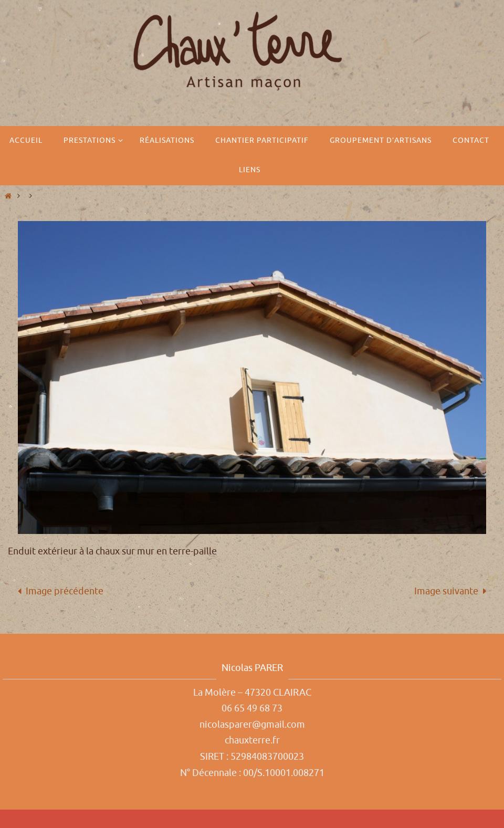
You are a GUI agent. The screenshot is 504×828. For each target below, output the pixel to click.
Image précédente (58, 591)
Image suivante (453, 591)
